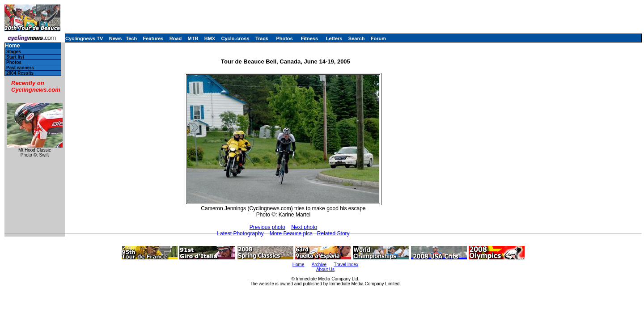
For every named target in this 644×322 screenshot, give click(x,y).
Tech (131, 38)
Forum (378, 38)
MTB (193, 38)
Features (153, 38)
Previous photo (267, 227)
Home (12, 46)
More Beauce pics (291, 233)
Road (176, 38)
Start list (15, 57)
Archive (319, 265)
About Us (325, 269)
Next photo (304, 227)
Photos (284, 38)
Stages (14, 52)
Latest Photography (240, 233)
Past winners (20, 68)
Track (262, 38)
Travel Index (346, 265)
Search (357, 38)
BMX (210, 38)
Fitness (309, 38)
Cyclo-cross (235, 38)
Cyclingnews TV (84, 38)
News (116, 38)
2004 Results (20, 73)
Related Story (333, 233)
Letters (334, 38)
